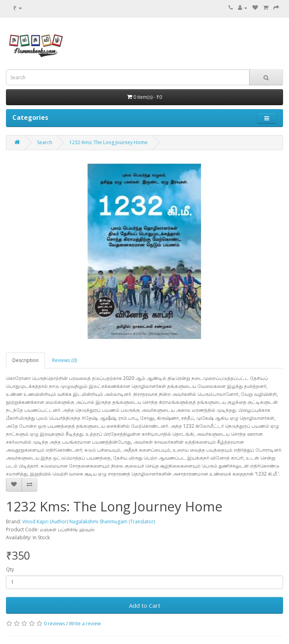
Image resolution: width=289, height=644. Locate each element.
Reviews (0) (64, 360)
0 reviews (54, 623)
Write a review (85, 623)
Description (25, 360)
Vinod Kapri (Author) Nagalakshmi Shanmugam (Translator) (89, 522)
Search (45, 142)
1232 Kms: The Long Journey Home (108, 142)
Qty (10, 569)
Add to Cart (145, 605)
